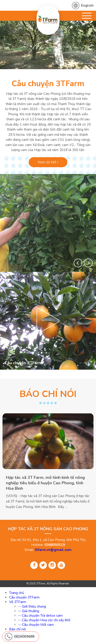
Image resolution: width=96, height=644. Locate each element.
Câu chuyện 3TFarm (48, 84)
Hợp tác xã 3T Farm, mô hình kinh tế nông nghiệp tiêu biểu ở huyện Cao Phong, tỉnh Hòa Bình (45, 483)
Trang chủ (16, 593)
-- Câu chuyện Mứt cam (36, 625)
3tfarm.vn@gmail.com (53, 550)
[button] (78, 263)
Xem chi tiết (48, 162)
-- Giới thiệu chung (32, 606)
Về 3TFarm (18, 602)
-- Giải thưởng (29, 611)
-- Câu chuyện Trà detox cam (40, 616)
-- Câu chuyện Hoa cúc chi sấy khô (44, 620)
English (87, 5)
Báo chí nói (18, 629)
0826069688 (24, 636)
